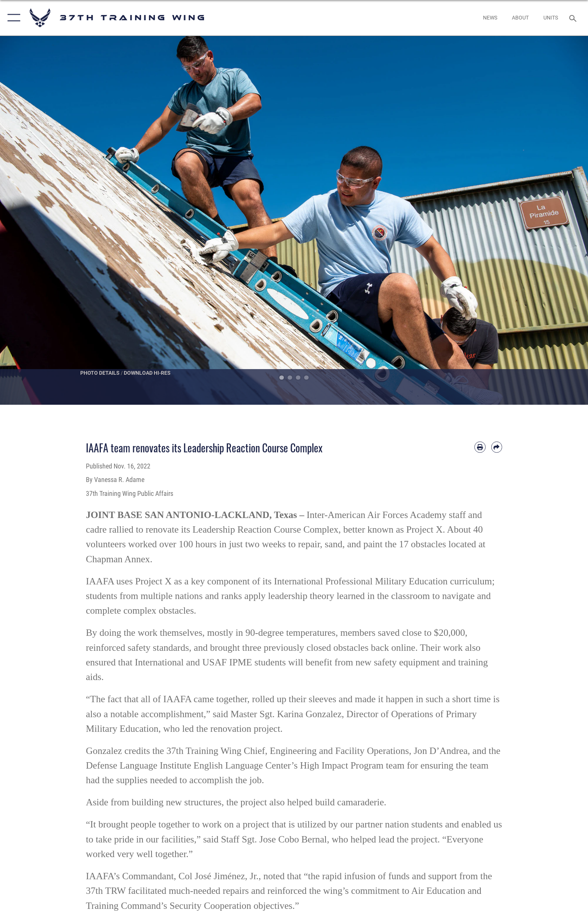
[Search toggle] (574, 18)
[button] (12, 18)
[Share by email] (497, 447)
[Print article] (480, 447)
